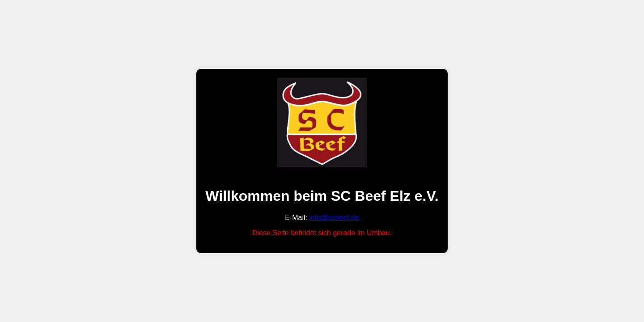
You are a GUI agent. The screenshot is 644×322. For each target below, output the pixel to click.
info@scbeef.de (334, 218)
